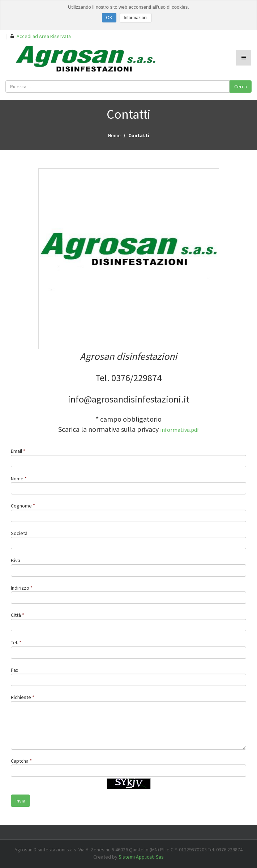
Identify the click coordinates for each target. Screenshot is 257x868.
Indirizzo (20, 588)
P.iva (16, 560)
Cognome (21, 506)
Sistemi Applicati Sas (141, 857)
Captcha (20, 761)
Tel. (15, 642)
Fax (14, 670)
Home (114, 135)
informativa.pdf (180, 430)
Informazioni (135, 18)
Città (16, 615)
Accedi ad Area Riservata (41, 36)
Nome (17, 479)
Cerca (241, 87)
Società (19, 533)
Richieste (21, 697)
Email (16, 451)
